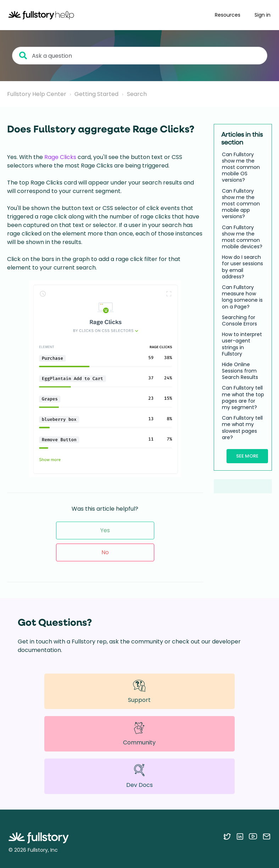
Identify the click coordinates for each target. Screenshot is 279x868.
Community (139, 734)
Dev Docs (139, 776)
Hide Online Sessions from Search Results (240, 371)
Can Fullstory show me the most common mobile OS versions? (241, 167)
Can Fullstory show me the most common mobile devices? (242, 237)
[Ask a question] (140, 56)
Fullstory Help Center (37, 94)
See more (247, 456)
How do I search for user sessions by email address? (242, 267)
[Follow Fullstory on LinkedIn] (240, 836)
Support (139, 691)
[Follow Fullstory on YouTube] (253, 836)
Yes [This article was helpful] (105, 530)
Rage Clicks (60, 157)
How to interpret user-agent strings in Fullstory (242, 344)
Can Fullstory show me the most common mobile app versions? (241, 204)
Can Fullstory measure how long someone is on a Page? (242, 297)
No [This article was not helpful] (105, 552)
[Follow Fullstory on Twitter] (227, 836)
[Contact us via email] (267, 836)
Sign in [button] (263, 15)
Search (137, 94)
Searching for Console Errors (239, 320)
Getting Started (96, 94)
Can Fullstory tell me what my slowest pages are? (242, 428)
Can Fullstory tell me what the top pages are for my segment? (243, 398)
